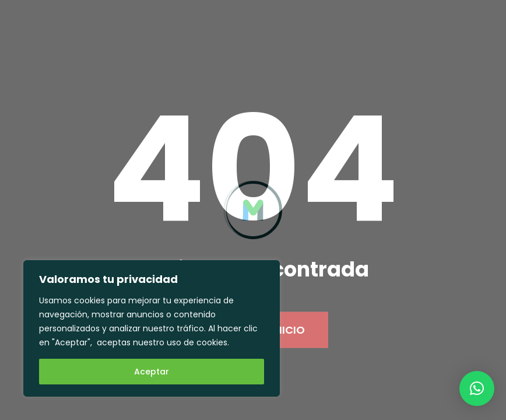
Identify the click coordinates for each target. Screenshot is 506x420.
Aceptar (152, 372)
